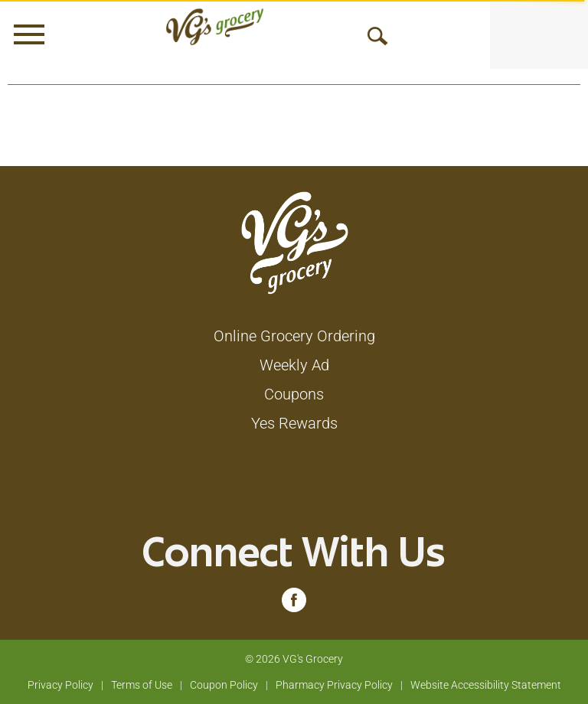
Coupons (294, 394)
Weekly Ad (294, 365)
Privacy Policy (60, 685)
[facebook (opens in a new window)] (294, 604)
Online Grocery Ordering (294, 336)
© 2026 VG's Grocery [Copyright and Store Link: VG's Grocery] (294, 659)
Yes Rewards (294, 423)
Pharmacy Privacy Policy (334, 685)
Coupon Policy (224, 685)
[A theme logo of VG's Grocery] (215, 27)
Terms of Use (142, 685)
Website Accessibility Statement (486, 685)
